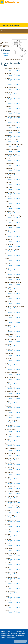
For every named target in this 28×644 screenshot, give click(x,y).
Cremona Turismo (6, 54)
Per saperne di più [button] (11, 637)
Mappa (10, 70)
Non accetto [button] (7, 641)
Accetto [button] (20, 641)
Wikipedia (17, 70)
